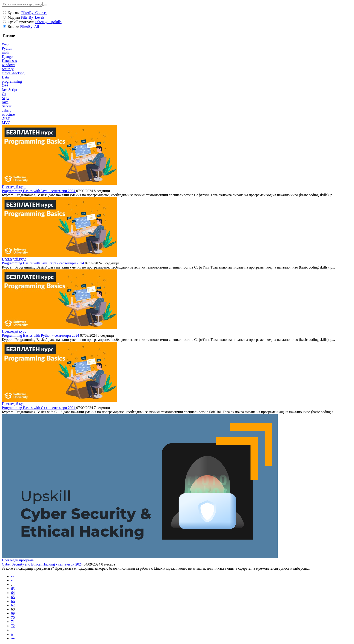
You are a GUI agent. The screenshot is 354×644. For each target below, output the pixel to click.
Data (5, 77)
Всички (13, 27)
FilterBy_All (30, 27)
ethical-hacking (13, 73)
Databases (9, 61)
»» (13, 638)
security (8, 69)
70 (13, 617)
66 (13, 601)
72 (13, 626)
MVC (6, 123)
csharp (7, 110)
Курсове (14, 13)
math (6, 52)
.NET (6, 119)
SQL (5, 98)
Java (5, 102)
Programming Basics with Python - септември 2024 (41, 335)
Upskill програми (21, 22)
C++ (5, 85)
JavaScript (10, 90)
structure (8, 114)
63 (13, 589)
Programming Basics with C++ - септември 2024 (39, 408)
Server (7, 106)
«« (13, 576)
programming (12, 81)
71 (13, 622)
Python (7, 48)
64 (13, 593)
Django (7, 57)
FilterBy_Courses (34, 13)
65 (13, 597)
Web (5, 44)
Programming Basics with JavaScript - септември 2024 (43, 263)
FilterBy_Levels (33, 17)
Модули (14, 17)
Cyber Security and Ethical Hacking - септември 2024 (43, 564)
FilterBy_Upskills (48, 22)
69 (13, 613)
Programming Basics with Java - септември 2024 (39, 191)
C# (4, 94)
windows (9, 65)
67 (13, 605)
